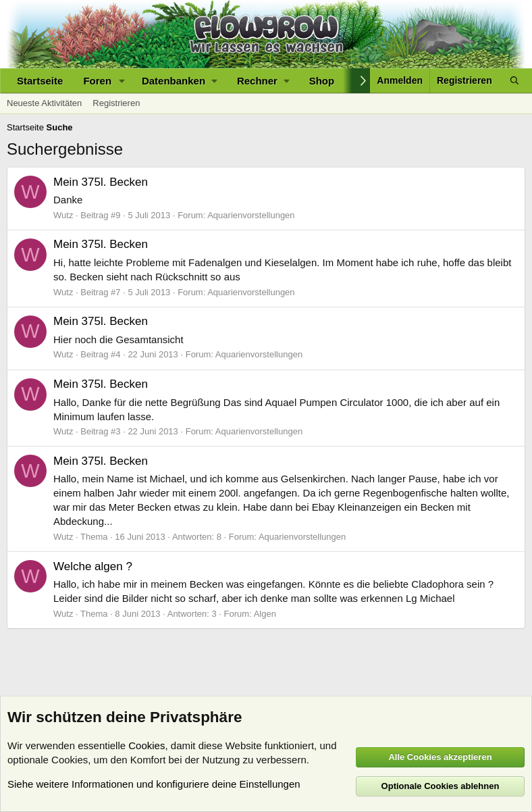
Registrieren (116, 103)
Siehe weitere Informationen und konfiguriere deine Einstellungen (154, 784)
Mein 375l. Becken (101, 182)
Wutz (63, 215)
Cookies (147, 745)
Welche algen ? (93, 566)
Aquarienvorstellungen (251, 215)
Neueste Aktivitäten (44, 103)
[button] (122, 81)
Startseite (40, 81)
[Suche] (514, 81)
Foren (97, 81)
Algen (265, 614)
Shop (322, 81)
